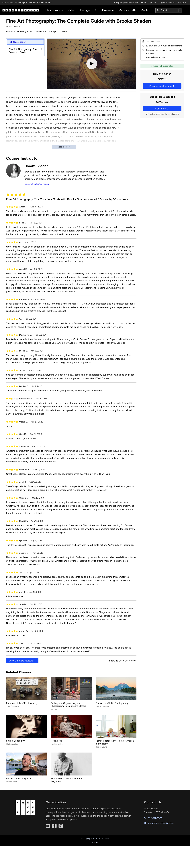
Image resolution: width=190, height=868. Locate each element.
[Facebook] (54, 826)
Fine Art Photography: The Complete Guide (23, 51)
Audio (145, 10)
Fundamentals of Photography (22, 703)
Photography (54, 10)
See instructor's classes (37, 184)
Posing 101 (56, 741)
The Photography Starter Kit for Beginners (67, 780)
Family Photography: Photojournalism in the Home (115, 742)
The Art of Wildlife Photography (112, 703)
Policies (95, 842)
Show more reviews (22, 661)
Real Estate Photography (19, 778)
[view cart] (154, 3)
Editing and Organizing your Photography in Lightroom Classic (68, 705)
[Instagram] (61, 826)
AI (96, 10)
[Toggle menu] (188, 10)
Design (85, 10)
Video (72, 10)
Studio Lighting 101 (16, 741)
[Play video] (92, 64)
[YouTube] (48, 826)
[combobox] (169, 10)
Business (108, 10)
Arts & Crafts (128, 10)
